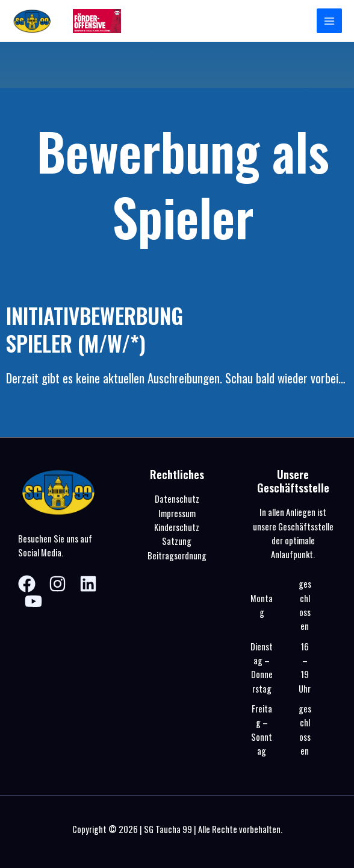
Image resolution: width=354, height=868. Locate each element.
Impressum (177, 513)
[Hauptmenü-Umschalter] (329, 21)
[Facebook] (27, 584)
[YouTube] (33, 601)
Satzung (177, 541)
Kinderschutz (177, 527)
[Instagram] (57, 584)
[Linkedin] (88, 584)
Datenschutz (177, 499)
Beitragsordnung (177, 555)
